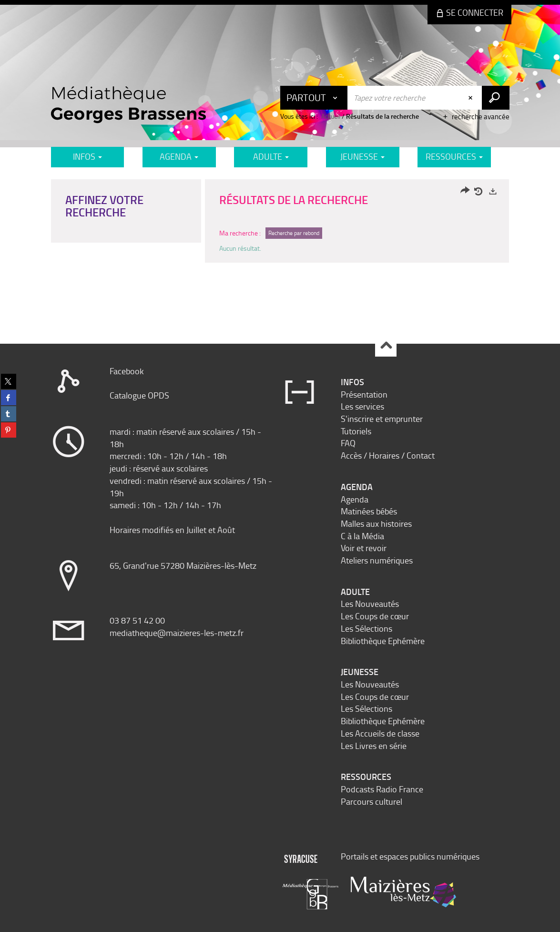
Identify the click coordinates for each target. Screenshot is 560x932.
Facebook (127, 371)
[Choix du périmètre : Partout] (314, 98)
